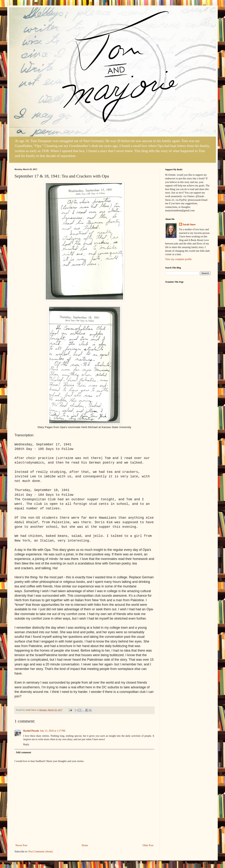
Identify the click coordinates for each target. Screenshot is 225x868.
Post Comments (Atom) (41, 852)
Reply (26, 744)
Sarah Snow (189, 225)
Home (85, 845)
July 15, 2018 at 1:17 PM (53, 731)
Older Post (148, 845)
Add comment (23, 752)
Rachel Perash (31, 731)
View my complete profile (178, 259)
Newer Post (21, 845)
